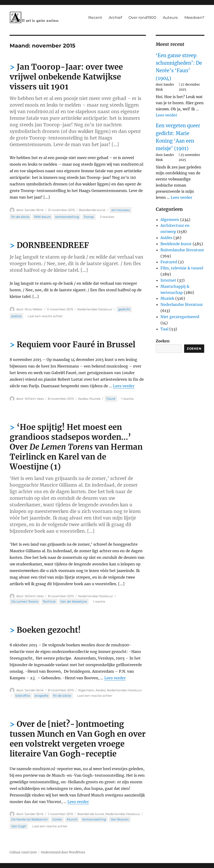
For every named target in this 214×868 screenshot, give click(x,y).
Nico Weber (34, 309)
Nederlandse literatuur (95, 309)
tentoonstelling (67, 217)
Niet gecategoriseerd (180, 317)
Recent (95, 18)
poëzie (16, 316)
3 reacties (107, 217)
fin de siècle (20, 217)
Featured (169, 262)
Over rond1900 (142, 18)
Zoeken (163, 341)
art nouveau (121, 210)
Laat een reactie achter (45, 316)
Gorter (57, 819)
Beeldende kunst (92, 210)
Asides (83, 399)
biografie (42, 696)
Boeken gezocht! (49, 630)
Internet (168, 280)
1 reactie (127, 399)
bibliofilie (23, 696)
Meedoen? (194, 18)
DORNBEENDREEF (53, 245)
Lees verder (124, 386)
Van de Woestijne (74, 601)
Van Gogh (19, 826)
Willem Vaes (34, 399)
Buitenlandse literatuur (182, 250)
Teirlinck (49, 601)
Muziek (95, 399)
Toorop (89, 217)
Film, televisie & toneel (182, 268)
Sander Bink (34, 210)
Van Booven (120, 819)
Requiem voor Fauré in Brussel (76, 345)
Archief (115, 18)
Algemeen (86, 690)
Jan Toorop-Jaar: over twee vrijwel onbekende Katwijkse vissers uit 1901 (66, 77)
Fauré (111, 399)
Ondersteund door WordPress (63, 852)
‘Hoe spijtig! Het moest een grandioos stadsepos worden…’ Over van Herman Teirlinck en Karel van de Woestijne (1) (76, 447)
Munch (72, 819)
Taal (164, 329)
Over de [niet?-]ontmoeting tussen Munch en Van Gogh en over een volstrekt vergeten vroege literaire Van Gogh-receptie (78, 739)
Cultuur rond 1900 (23, 852)
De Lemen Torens (25, 601)
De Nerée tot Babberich (29, 819)
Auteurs (170, 18)
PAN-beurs (42, 217)
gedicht (124, 309)
